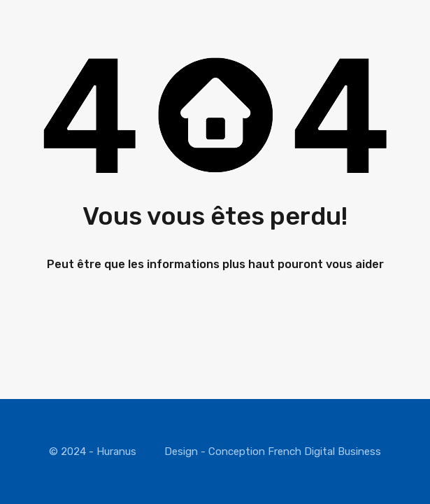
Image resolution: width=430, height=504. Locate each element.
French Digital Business (324, 451)
